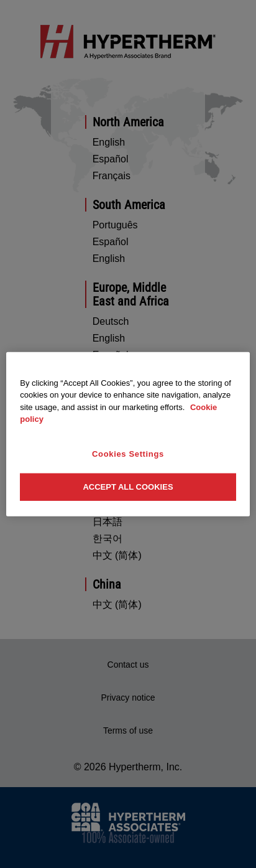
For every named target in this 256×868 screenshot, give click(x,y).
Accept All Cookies (128, 487)
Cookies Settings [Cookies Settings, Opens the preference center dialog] (128, 453)
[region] (128, 434)
